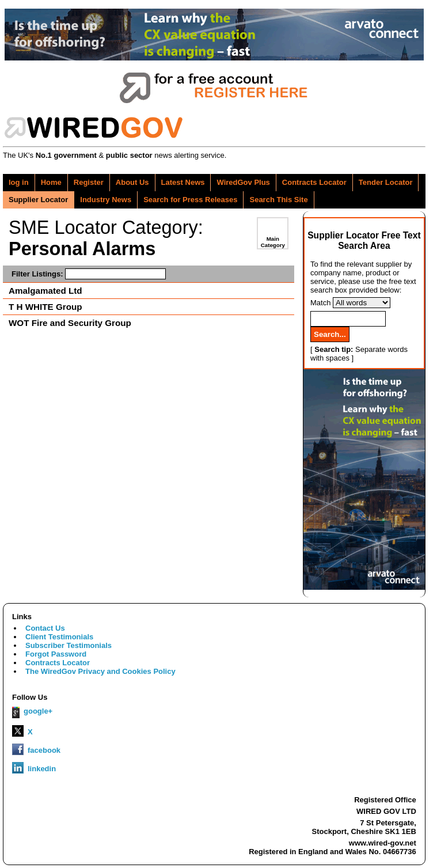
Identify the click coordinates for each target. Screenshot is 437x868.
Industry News (106, 200)
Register (89, 182)
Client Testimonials (59, 637)
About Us (132, 182)
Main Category (273, 242)
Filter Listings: (89, 274)
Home (51, 182)
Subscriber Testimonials (69, 645)
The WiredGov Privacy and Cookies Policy (100, 671)
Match (320, 303)
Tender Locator (386, 182)
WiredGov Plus (243, 182)
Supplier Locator (38, 200)
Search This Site (278, 200)
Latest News (183, 182)
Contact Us (45, 628)
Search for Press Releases (190, 200)
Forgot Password (56, 654)
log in (19, 182)
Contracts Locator (314, 182)
